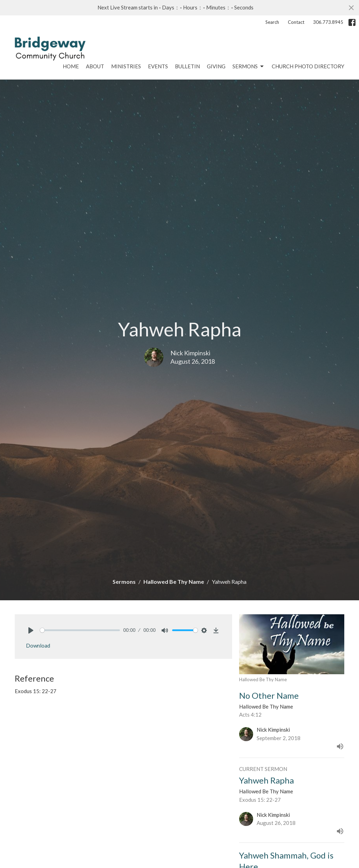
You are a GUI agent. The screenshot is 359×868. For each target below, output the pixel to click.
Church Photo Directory (308, 66)
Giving (216, 66)
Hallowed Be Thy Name (174, 582)
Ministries (126, 66)
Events (158, 66)
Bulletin (187, 66)
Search (272, 22)
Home (71, 66)
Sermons (249, 67)
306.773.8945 (328, 22)
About (95, 66)
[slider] (80, 630)
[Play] (31, 630)
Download (38, 645)
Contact (296, 22)
